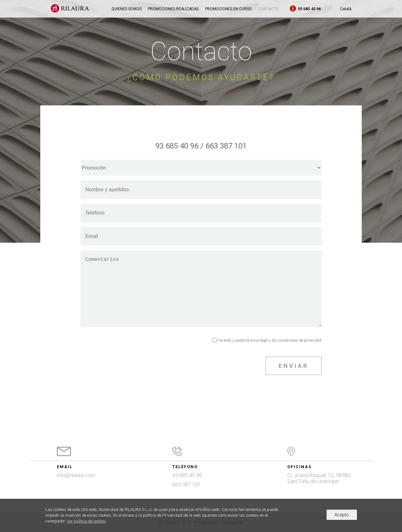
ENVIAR (294, 366)
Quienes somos (127, 9)
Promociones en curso (228, 9)
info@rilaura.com (76, 475)
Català (346, 9)
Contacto (268, 9)
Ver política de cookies (86, 521)
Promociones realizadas (173, 9)
